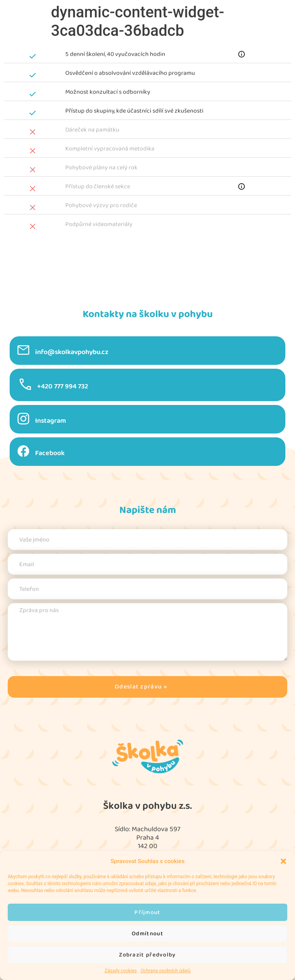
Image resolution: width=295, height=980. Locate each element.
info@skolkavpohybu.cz (72, 352)
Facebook (50, 453)
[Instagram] (23, 419)
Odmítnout (147, 934)
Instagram (51, 421)
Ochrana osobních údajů (165, 971)
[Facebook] (23, 451)
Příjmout (147, 912)
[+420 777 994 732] (25, 384)
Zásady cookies (121, 971)
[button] (283, 861)
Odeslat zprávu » (141, 687)
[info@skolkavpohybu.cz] (23, 350)
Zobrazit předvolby (147, 955)
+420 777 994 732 (63, 386)
